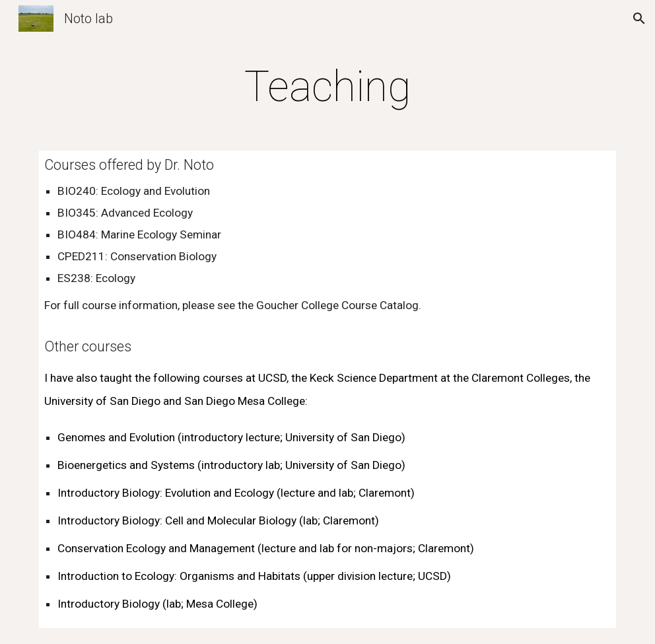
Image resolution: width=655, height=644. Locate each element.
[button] (639, 18)
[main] (328, 87)
